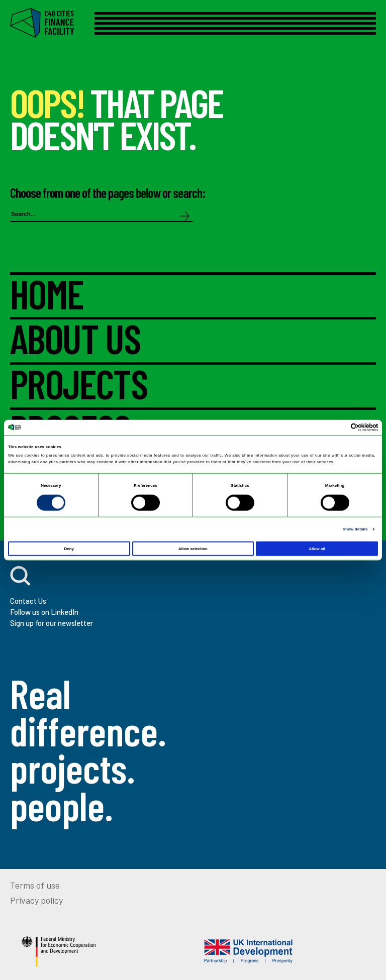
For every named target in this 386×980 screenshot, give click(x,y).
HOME (47, 296)
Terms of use (35, 885)
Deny (69, 549)
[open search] (20, 576)
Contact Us (28, 601)
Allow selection (193, 549)
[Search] (184, 217)
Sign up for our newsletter (52, 623)
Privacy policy (36, 900)
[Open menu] (235, 23)
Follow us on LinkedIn (44, 612)
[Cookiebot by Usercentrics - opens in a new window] (334, 427)
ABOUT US (75, 341)
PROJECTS (79, 386)
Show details (355, 529)
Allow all (317, 549)
